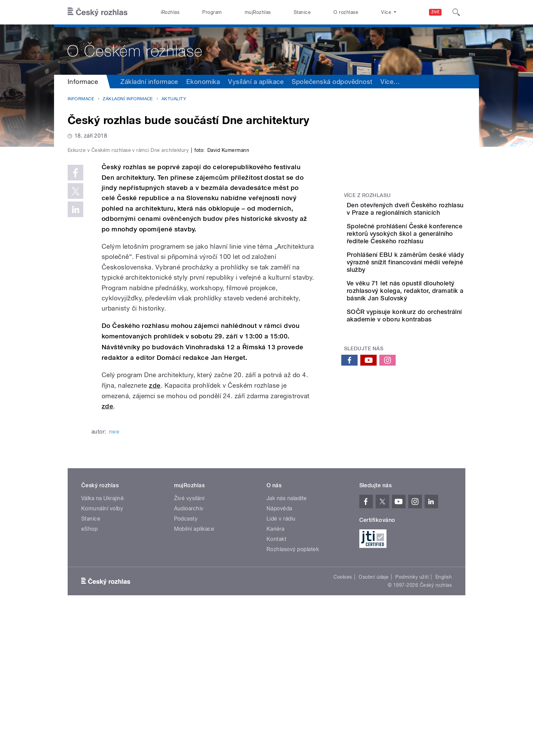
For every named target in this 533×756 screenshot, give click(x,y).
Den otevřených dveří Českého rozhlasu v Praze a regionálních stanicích (423, 213)
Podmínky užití (412, 721)
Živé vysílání (189, 643)
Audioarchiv (189, 653)
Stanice (302, 12)
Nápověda (279, 653)
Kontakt (276, 683)
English (444, 721)
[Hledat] (456, 12)
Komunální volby (102, 653)
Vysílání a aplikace (256, 82)
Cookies (343, 721)
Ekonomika (203, 82)
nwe (114, 576)
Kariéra (275, 673)
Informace (83, 82)
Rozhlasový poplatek (293, 694)
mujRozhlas (258, 12)
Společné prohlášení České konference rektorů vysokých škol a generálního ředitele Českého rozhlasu (425, 251)
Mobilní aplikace (194, 673)
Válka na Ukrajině (102, 643)
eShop (89, 673)
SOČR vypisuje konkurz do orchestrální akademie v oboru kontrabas (424, 359)
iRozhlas (170, 12)
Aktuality (174, 99)
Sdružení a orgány (408, 82)
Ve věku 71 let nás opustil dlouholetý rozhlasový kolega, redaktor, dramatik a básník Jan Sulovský (424, 327)
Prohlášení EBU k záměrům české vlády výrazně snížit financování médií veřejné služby (425, 291)
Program (212, 12)
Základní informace (149, 82)
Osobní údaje (374, 721)
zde (155, 530)
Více (453, 82)
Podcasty (186, 663)
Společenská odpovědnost (332, 82)
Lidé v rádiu (281, 663)
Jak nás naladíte (287, 643)
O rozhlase (346, 12)
